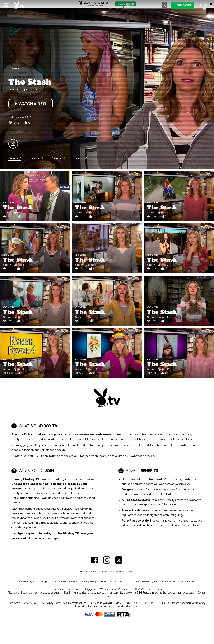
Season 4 (80, 158)
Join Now (183, 5)
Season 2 (36, 158)
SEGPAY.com (145, 593)
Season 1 (15, 158)
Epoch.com (28, 593)
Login (203, 5)
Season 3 (58, 158)
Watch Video (31, 104)
